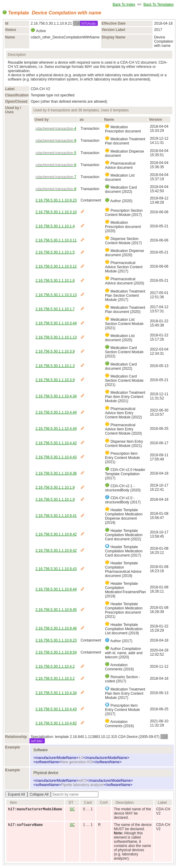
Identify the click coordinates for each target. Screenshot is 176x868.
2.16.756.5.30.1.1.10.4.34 (56, 396)
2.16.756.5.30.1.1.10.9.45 (56, 610)
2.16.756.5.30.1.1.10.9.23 (56, 200)
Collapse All (39, 794)
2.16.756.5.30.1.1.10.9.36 (56, 473)
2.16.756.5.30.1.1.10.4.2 (55, 666)
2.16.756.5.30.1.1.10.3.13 (56, 295)
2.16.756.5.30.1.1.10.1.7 (55, 309)
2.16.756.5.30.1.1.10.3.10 (56, 212)
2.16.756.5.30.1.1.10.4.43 (56, 457)
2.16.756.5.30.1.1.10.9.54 (56, 652)
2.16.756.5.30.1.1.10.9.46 (56, 628)
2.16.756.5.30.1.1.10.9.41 (56, 516)
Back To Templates (159, 5)
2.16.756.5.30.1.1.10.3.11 (56, 240)
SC (72, 809)
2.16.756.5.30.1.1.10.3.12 (56, 266)
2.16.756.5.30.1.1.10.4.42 (56, 443)
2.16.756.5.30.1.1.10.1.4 (55, 226)
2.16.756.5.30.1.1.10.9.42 (56, 534)
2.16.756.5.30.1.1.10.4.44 (56, 412)
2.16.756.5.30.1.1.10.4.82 (56, 723)
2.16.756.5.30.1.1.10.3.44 (56, 323)
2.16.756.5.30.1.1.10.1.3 (55, 366)
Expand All (16, 794)
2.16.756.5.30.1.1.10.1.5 (55, 252)
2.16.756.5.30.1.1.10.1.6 (55, 281)
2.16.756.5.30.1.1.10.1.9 (55, 487)
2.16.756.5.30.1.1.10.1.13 (56, 337)
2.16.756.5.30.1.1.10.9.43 (56, 569)
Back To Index (124, 5)
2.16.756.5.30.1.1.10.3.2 (55, 678)
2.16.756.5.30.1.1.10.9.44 (56, 589)
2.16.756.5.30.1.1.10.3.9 (55, 351)
